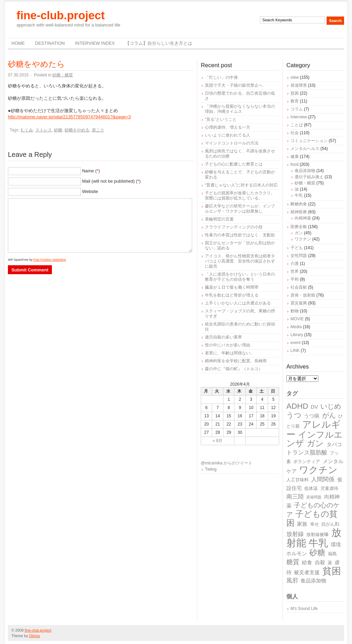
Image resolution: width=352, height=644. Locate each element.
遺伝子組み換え (309, 177)
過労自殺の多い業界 (223, 337)
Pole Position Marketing (50, 260)
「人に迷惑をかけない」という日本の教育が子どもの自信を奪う (240, 277)
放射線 (295, 534)
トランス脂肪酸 (307, 453)
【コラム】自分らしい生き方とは (159, 43)
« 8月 (218, 441)
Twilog (211, 469)
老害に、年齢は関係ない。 (230, 353)
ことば (297, 125)
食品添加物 (305, 171)
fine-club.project (61, 15)
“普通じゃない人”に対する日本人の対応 (241, 185)
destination (50, 43)
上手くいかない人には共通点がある (238, 303)
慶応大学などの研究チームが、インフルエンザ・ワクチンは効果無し (240, 209)
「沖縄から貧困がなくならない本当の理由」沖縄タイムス (240, 109)
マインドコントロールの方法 (232, 143)
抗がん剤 (330, 524)
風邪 (292, 581)
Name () (91, 171)
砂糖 (58, 130)
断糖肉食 (299, 204)
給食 (307, 562)
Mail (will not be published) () (112, 181)
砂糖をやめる (77, 130)
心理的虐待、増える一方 (228, 127)
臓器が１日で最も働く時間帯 (232, 287)
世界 (295, 271)
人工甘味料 (298, 480)
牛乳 (299, 195)
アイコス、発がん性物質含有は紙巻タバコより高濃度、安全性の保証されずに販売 (240, 261)
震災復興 (299, 303)
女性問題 (299, 256)
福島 (332, 554)
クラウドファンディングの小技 (234, 227)
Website (90, 191)
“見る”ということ (221, 119)
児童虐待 (329, 488)
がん (329, 415)
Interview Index (95, 43)
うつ (294, 415)
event (295, 343)
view (295, 77)
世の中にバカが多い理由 (228, 345)
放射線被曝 (317, 534)
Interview (299, 117)
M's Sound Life (304, 609)
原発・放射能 (303, 295)
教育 (295, 101)
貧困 (295, 93)
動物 (295, 311)
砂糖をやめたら (36, 64)
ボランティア (307, 461)
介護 (295, 264)
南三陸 (295, 497)
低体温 (311, 488)
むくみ (27, 130)
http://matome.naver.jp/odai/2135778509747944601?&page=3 (69, 117)
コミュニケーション (309, 141)
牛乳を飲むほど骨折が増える (232, 295)
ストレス (44, 130)
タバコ (334, 444)
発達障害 (299, 85)
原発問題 (314, 497)
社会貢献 (299, 287)
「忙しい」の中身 (221, 77)
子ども (297, 248)
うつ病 (312, 416)
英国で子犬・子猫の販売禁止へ (234, 85)
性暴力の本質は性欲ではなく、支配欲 (240, 235)
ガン (299, 233)
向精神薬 (303, 218)
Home (18, 43)
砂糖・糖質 (63, 75)
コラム (297, 109)
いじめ (331, 406)
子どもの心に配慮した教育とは (234, 164)
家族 (302, 524)
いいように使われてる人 (228, 135)
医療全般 (299, 227)
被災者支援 (307, 572)
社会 (295, 133)
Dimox (35, 636)
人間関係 (323, 479)
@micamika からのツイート (227, 463)
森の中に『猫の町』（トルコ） (234, 369)
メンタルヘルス (305, 149)
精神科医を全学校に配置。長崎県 (236, 361)
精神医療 (299, 212)
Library (297, 335)
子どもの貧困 (312, 518)
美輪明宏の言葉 (219, 219)
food (294, 164)
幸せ (315, 524)
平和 (295, 279)
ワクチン (303, 239)
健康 (295, 157)
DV (314, 407)
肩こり (98, 130)
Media (296, 327)
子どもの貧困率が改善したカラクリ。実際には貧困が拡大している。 (240, 196)
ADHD (297, 406)
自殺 (320, 562)
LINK (295, 351)
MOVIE (297, 319)
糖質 (293, 562)
